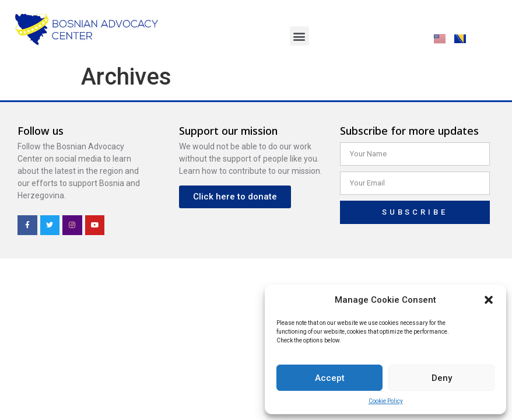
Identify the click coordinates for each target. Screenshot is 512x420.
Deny (442, 378)
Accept (330, 378)
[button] (489, 300)
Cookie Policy (386, 401)
